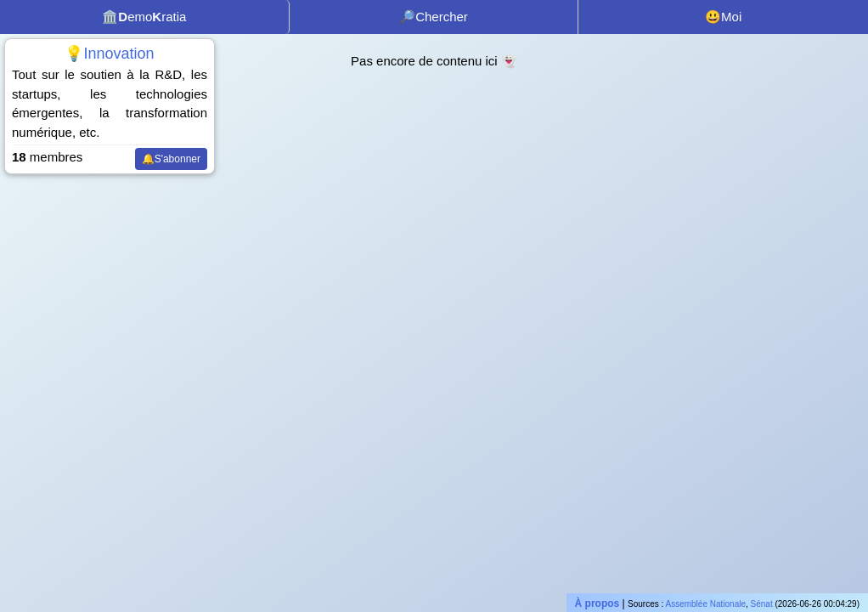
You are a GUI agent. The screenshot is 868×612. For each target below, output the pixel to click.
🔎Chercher (434, 17)
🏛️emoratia (144, 17)
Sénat (762, 604)
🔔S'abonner (171, 159)
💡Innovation (109, 54)
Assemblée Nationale (706, 604)
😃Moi (723, 17)
